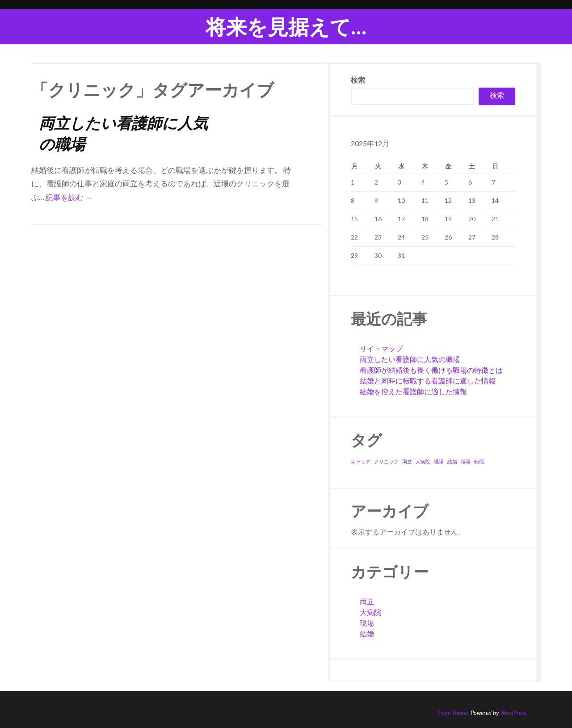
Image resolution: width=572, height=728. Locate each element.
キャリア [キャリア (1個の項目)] (361, 461)
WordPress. (514, 713)
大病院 (370, 612)
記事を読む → (69, 197)
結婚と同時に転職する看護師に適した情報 (428, 381)
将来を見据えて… (286, 27)
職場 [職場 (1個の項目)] (466, 461)
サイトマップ (381, 348)
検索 (358, 80)
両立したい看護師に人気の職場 (410, 359)
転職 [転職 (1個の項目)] (479, 461)
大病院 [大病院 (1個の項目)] (423, 461)
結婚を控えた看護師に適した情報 (413, 391)
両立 (367, 601)
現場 (367, 623)
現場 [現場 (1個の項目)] (439, 461)
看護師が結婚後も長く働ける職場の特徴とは (431, 370)
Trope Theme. (453, 713)
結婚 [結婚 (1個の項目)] (452, 461)
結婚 (367, 633)
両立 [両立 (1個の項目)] (407, 461)
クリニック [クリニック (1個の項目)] (386, 461)
